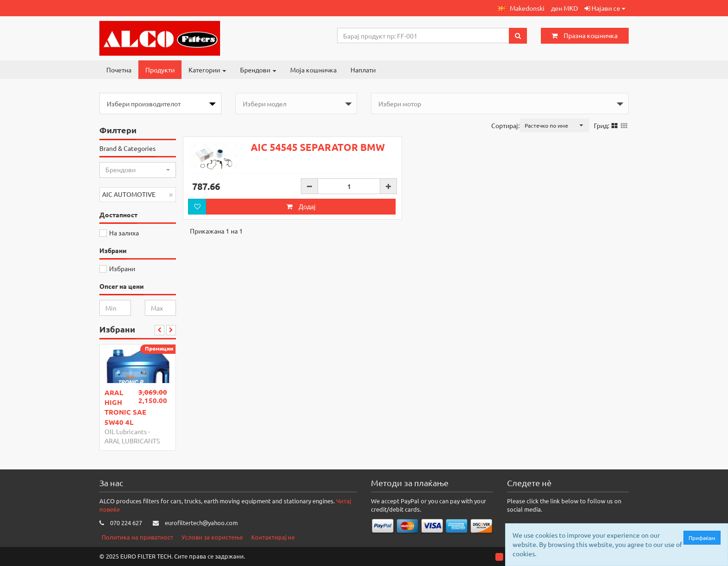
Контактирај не (273, 537)
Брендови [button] (258, 70)
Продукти (160, 70)
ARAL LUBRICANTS (132, 441)
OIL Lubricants (126, 431)
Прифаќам (704, 538)
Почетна (119, 70)
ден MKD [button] (565, 8)
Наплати (363, 70)
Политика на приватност (137, 537)
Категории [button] (207, 70)
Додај (301, 206)
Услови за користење (212, 537)
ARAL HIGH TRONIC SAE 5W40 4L (125, 407)
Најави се (605, 8)
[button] (521, 8)
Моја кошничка (313, 70)
